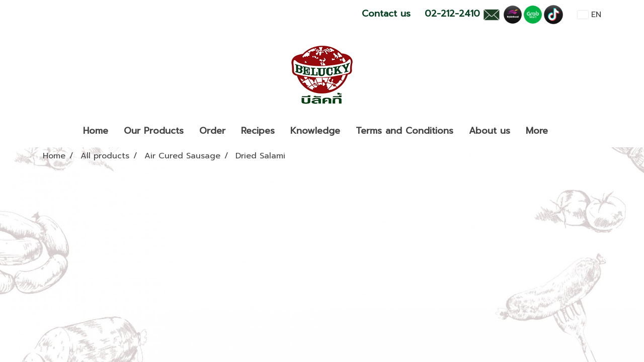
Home (96, 131)
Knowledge (315, 131)
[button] (565, 131)
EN (589, 15)
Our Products (154, 131)
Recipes (258, 131)
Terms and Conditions (405, 131)
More (537, 131)
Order (212, 131)
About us (490, 131)
